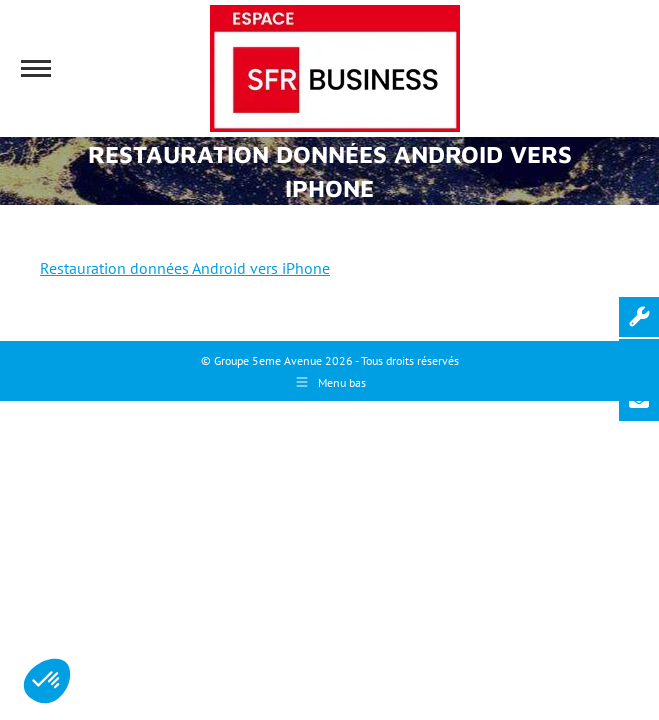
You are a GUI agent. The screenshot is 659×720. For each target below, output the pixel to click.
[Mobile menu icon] (36, 68)
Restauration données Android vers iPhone (185, 268)
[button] (47, 681)
